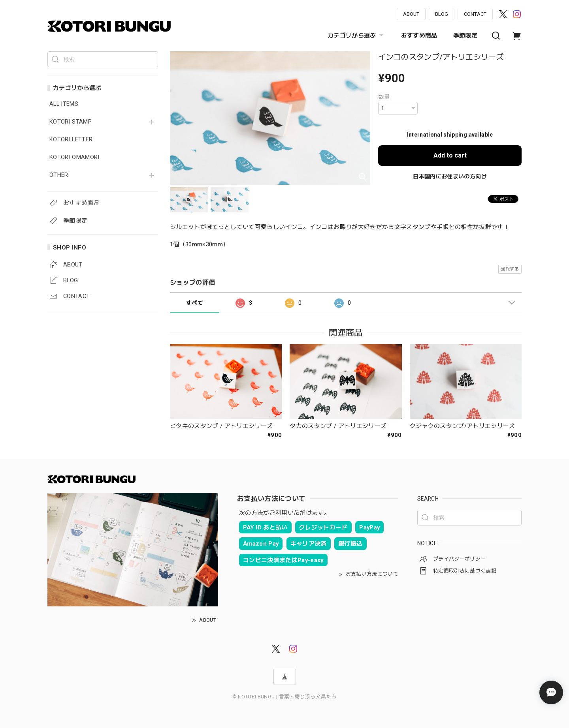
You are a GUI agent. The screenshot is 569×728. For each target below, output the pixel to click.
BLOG (442, 14)
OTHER (59, 175)
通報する (510, 269)
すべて (195, 303)
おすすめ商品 (419, 36)
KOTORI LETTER (71, 140)
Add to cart (450, 155)
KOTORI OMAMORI (74, 157)
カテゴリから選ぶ (356, 36)
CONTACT (475, 14)
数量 (384, 97)
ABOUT (411, 14)
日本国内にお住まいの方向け (450, 176)
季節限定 (465, 36)
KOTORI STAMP (71, 122)
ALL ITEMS (64, 104)
